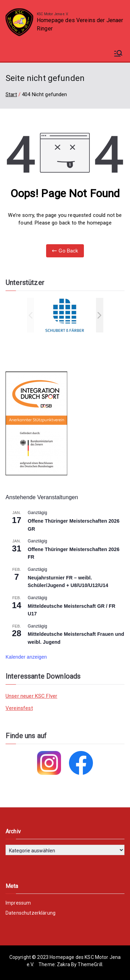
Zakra (63, 964)
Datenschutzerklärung (31, 913)
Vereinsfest (19, 708)
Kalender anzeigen (26, 657)
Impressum (18, 903)
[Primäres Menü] (118, 53)
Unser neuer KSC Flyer (31, 696)
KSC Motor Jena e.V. (53, 14)
